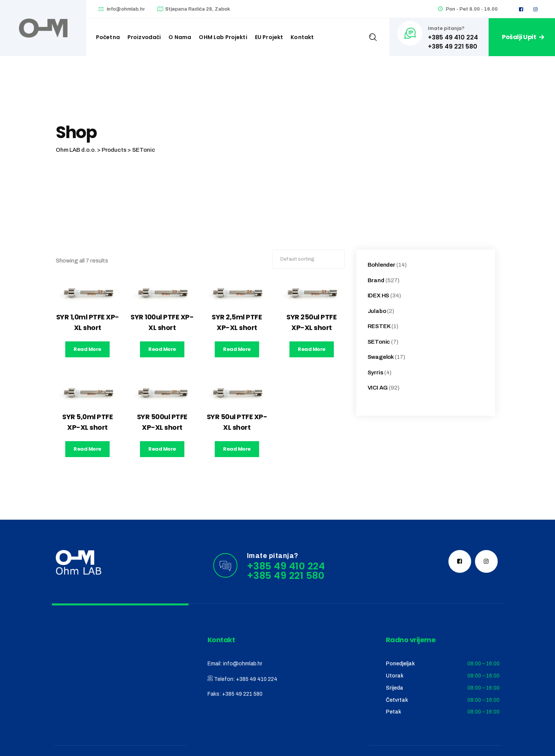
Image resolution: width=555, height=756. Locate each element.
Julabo (377, 311)
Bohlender (381, 265)
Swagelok (381, 357)
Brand (376, 280)
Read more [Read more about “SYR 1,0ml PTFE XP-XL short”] (87, 349)
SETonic (379, 342)
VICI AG (378, 388)
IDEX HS (379, 295)
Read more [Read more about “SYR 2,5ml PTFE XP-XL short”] (237, 349)
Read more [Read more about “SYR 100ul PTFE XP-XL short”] (162, 349)
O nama (180, 37)
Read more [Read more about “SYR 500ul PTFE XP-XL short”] (162, 449)
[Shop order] (309, 259)
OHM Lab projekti (223, 37)
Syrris (376, 372)
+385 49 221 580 (242, 694)
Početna (108, 37)
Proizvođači (144, 37)
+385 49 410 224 (257, 679)
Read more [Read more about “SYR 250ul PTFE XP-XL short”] (312, 349)
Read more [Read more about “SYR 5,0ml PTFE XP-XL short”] (87, 449)
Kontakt (302, 37)
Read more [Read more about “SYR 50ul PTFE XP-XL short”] (237, 449)
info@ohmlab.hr (126, 9)
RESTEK (379, 326)
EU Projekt (269, 37)
